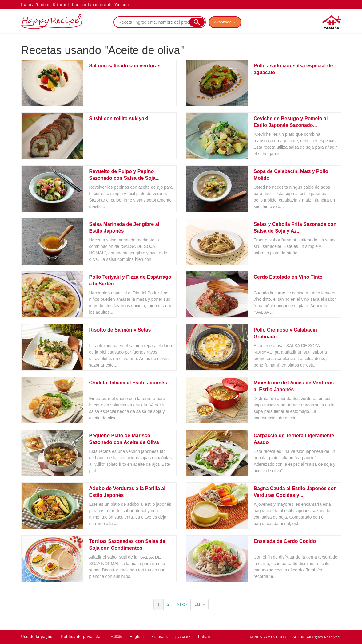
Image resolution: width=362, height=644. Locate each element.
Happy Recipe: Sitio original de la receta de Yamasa (76, 5)
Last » (199, 604)
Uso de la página (38, 637)
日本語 (116, 637)
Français (160, 637)
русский (183, 637)
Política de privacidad (82, 637)
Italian (204, 637)
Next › (182, 604)
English (137, 637)
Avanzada (223, 22)
